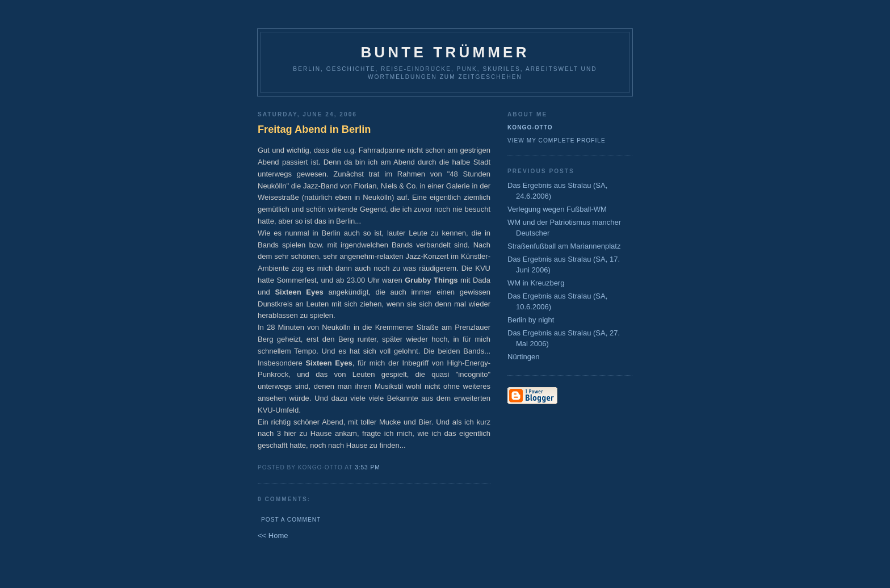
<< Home (273, 535)
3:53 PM (368, 467)
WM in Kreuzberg (536, 283)
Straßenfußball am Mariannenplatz (564, 246)
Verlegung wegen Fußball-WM (557, 209)
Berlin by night (531, 320)
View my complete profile (557, 140)
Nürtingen (523, 357)
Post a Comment (291, 520)
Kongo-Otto (530, 127)
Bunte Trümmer (445, 52)
